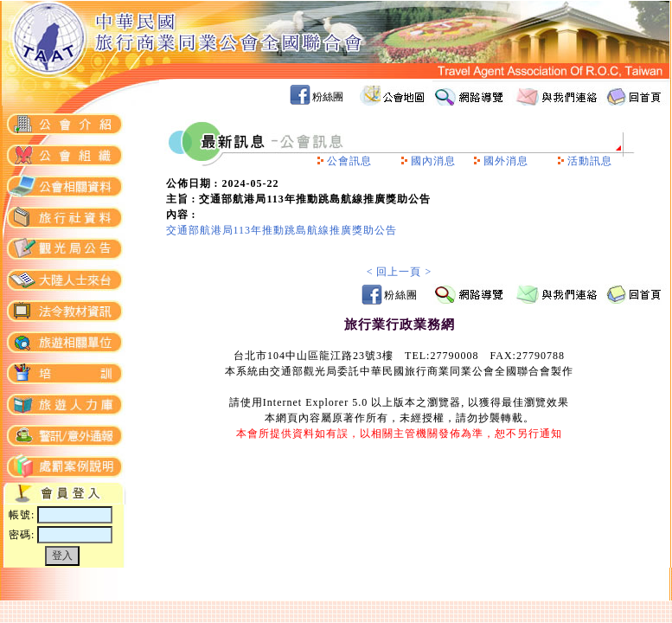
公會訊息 (349, 161)
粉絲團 (328, 97)
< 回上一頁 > (400, 272)
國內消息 (433, 161)
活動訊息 (590, 161)
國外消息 (506, 161)
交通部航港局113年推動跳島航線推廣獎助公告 (282, 230)
